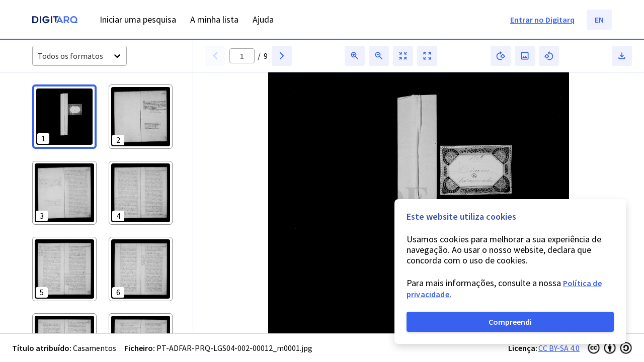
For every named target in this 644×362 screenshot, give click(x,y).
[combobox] (38, 56)
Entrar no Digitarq (542, 20)
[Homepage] (55, 21)
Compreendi (510, 322)
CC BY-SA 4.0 (559, 348)
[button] (64, 117)
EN (599, 20)
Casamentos (95, 348)
